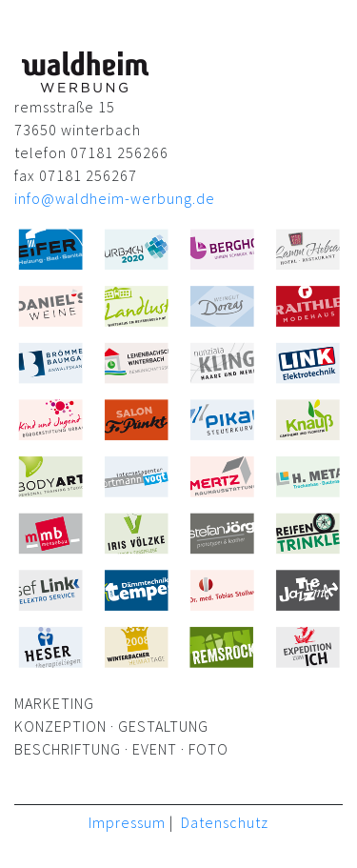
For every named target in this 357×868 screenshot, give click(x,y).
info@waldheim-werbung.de (115, 198)
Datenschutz (225, 822)
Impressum (127, 822)
